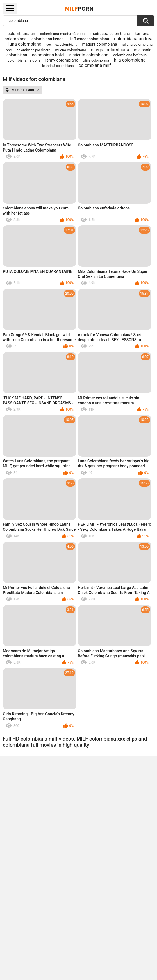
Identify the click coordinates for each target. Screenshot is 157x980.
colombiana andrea (133, 39)
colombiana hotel (48, 55)
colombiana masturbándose (63, 34)
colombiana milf (95, 65)
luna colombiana (25, 44)
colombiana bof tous (130, 55)
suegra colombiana (110, 50)
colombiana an (21, 34)
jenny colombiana (62, 60)
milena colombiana (70, 50)
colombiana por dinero (33, 50)
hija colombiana (130, 60)
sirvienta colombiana (89, 55)
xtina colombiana (96, 60)
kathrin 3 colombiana (58, 66)
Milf (79, 8)
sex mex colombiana (62, 45)
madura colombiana (99, 44)
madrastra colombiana (110, 34)
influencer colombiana (90, 39)
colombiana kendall (48, 39)
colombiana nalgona (24, 60)
